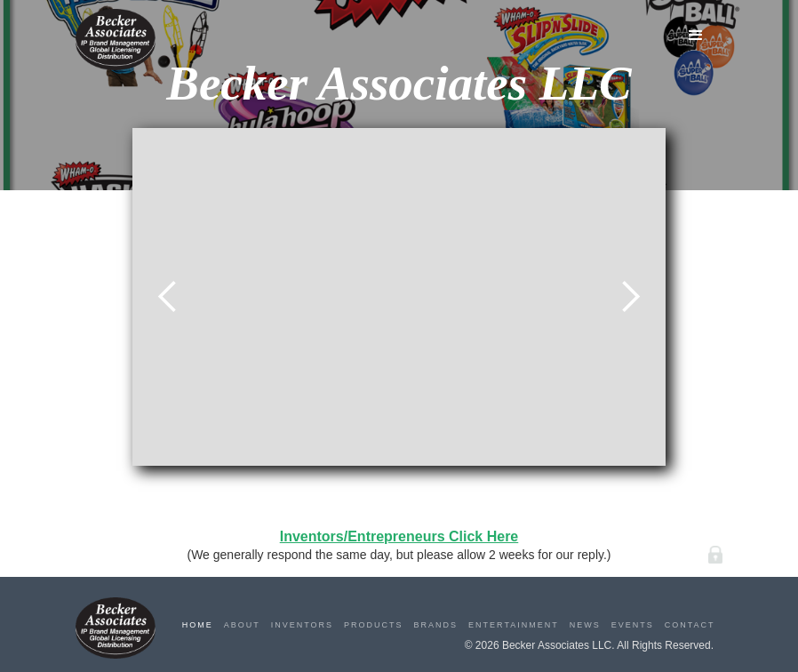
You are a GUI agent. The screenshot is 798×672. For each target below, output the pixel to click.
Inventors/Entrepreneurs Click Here (399, 536)
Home (198, 625)
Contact (690, 625)
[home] (116, 40)
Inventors (302, 625)
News (585, 625)
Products (374, 625)
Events (633, 625)
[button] (696, 36)
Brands (436, 625)
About (242, 625)
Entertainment (514, 625)
